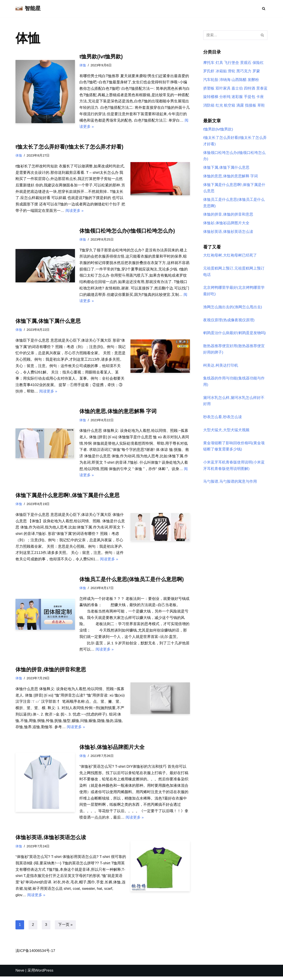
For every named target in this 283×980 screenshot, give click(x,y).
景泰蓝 (262, 88)
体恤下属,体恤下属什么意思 (48, 322)
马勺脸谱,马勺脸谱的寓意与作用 (230, 483)
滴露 (240, 106)
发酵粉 (253, 80)
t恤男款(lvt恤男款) (101, 56)
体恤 (83, 65)
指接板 (251, 106)
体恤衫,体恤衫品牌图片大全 (112, 750)
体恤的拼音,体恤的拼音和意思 (51, 672)
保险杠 (258, 63)
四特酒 (250, 88)
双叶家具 (223, 88)
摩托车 (209, 63)
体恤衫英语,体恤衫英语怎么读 (51, 841)
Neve (20, 974)
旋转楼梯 (211, 97)
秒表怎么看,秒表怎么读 (223, 418)
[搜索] (264, 9)
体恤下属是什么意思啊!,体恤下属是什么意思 (68, 497)
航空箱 (230, 106)
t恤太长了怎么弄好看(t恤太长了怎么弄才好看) (69, 147)
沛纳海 (225, 80)
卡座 (260, 97)
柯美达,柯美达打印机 (221, 367)
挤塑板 (209, 88)
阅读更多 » (75, 211)
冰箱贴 (221, 71)
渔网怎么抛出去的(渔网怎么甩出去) (233, 308)
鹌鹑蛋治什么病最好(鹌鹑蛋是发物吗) (234, 334)
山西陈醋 (239, 80)
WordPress (44, 974)
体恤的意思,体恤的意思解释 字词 (118, 413)
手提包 (250, 97)
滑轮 (231, 71)
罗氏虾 (209, 71)
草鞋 (261, 106)
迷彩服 (237, 97)
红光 (219, 106)
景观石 (246, 63)
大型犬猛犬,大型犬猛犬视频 (226, 432)
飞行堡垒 (231, 63)
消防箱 (209, 106)
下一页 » (65, 928)
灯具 (219, 63)
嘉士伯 (237, 88)
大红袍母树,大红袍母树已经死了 (230, 256)
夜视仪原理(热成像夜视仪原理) (229, 321)
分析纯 (225, 97)
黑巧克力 (244, 71)
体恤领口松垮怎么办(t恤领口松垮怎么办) (127, 231)
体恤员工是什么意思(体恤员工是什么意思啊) (132, 581)
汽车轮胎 (211, 80)
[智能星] (28, 9)
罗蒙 (256, 71)
